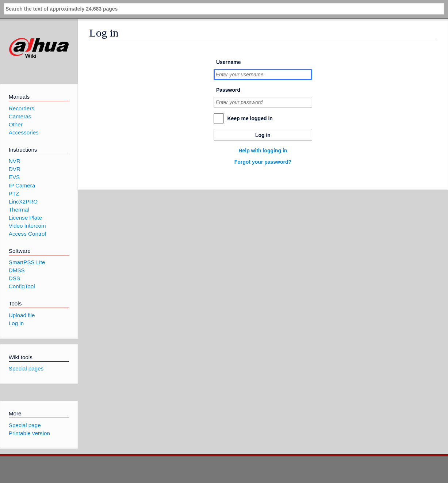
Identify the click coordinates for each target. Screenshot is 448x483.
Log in (263, 135)
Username (229, 62)
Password (228, 90)
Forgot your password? (263, 162)
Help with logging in (263, 151)
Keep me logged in (250, 118)
